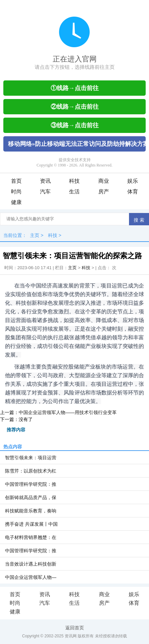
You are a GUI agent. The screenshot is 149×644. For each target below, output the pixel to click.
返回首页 (75, 628)
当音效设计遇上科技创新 (31, 564)
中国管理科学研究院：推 (31, 484)
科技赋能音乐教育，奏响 (31, 511)
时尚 (16, 192)
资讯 (45, 181)
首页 (16, 181)
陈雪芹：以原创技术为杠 (31, 471)
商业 (104, 181)
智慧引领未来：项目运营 (31, 458)
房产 (104, 192)
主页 (35, 235)
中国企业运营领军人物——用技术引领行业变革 (68, 412)
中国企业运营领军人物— (31, 577)
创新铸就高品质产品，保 (31, 497)
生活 (74, 192)
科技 (74, 181)
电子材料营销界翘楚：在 (31, 537)
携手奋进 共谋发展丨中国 (31, 524)
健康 (16, 202)
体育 (133, 192)
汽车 (45, 192)
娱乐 (133, 181)
